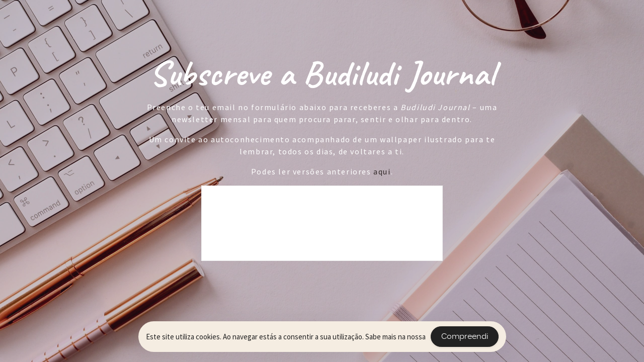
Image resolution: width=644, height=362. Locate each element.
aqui (382, 171)
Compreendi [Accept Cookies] (465, 337)
